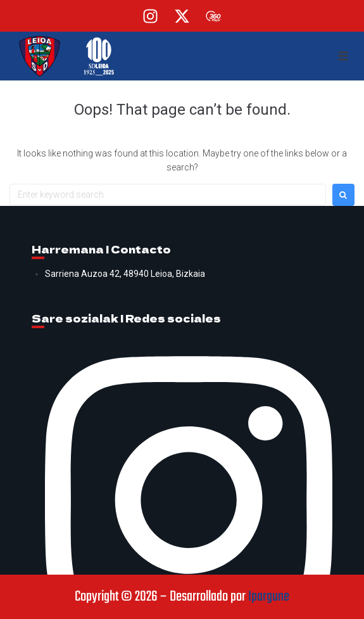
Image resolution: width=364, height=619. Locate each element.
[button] (343, 56)
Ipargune (269, 597)
